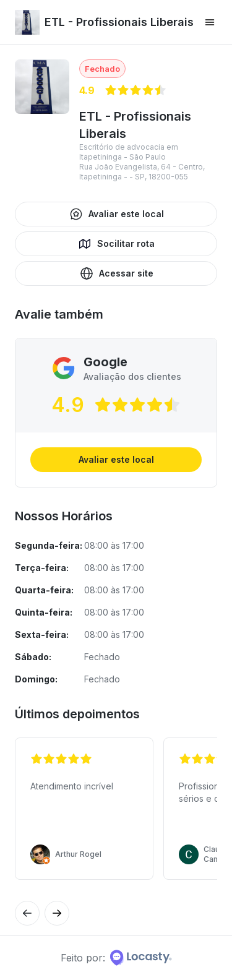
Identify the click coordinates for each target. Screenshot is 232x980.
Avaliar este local (116, 214)
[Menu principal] (210, 22)
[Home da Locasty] (141, 958)
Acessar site (116, 273)
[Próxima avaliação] (27, 913)
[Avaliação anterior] (57, 913)
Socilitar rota (116, 244)
